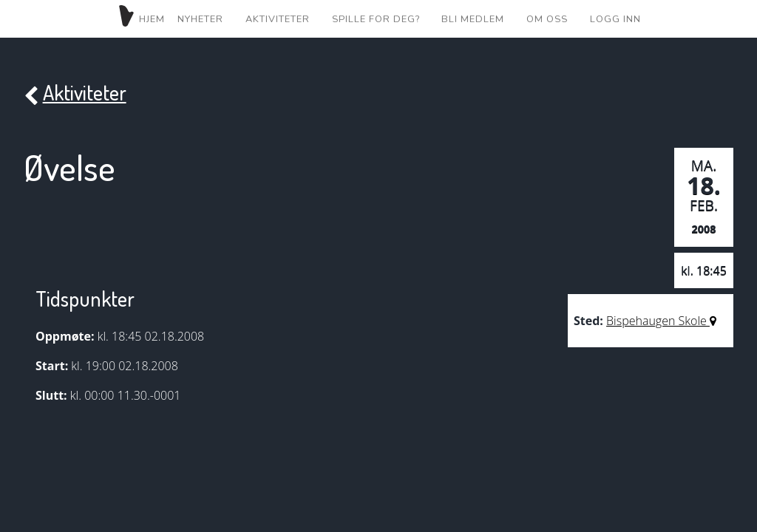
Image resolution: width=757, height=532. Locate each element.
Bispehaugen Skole (661, 321)
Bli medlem (473, 19)
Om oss (547, 19)
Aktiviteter (278, 19)
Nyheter (200, 19)
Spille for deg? (376, 19)
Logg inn (615, 19)
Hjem (140, 18)
